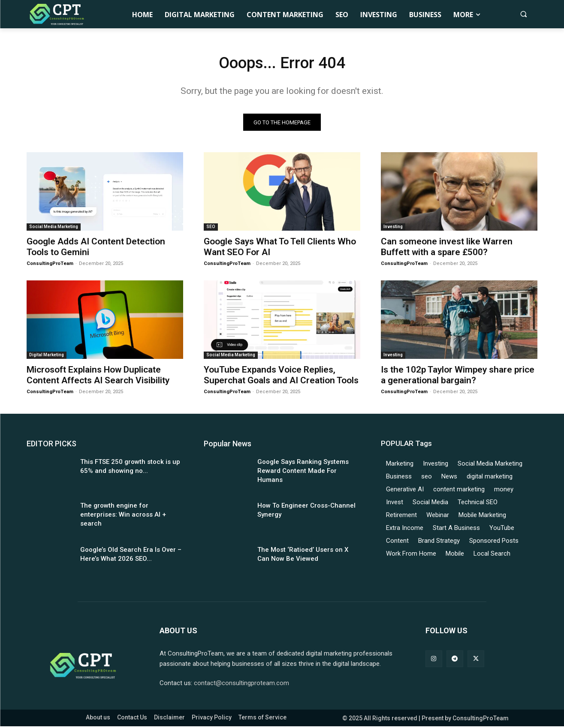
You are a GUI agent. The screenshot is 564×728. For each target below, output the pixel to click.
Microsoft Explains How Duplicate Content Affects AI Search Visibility (98, 377)
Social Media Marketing (54, 229)
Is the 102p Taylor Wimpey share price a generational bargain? (458, 377)
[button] (523, 14)
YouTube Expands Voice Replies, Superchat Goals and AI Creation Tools (281, 377)
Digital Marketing (47, 356)
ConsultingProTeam (50, 266)
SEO (211, 229)
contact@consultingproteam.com (241, 685)
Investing (393, 229)
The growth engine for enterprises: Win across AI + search (123, 517)
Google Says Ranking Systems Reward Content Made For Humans (303, 472)
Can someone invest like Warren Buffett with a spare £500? (447, 249)
